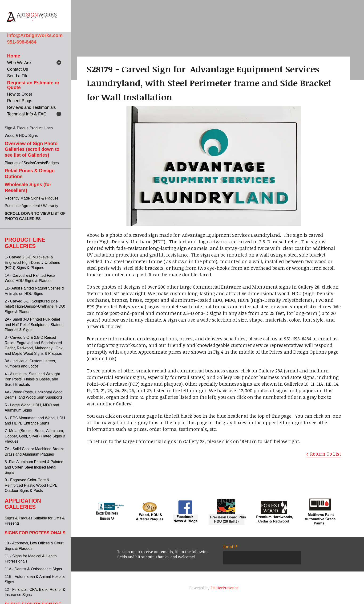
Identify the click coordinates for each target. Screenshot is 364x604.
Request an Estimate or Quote (33, 85)
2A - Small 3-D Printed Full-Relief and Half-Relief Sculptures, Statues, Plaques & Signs (34, 325)
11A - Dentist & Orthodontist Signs (33, 569)
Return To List (326, 454)
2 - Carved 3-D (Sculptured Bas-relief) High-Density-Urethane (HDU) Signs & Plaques (35, 306)
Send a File (18, 76)
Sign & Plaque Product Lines (29, 128)
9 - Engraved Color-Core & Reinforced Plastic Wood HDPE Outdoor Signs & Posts (31, 485)
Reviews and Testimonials (31, 107)
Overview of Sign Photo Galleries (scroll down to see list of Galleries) (32, 149)
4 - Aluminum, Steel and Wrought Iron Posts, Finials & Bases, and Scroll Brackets (32, 379)
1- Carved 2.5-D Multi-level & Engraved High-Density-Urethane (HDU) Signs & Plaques (32, 262)
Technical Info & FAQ (27, 114)
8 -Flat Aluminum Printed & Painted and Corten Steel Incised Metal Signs (34, 467)
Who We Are (19, 63)
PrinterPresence (224, 588)
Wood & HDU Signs (21, 136)
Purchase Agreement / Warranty (31, 206)
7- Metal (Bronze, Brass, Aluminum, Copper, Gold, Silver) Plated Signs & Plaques (35, 436)
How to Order (20, 94)
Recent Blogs (20, 101)
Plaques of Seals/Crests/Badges (32, 163)
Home (14, 56)
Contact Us (18, 69)
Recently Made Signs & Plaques (32, 198)
